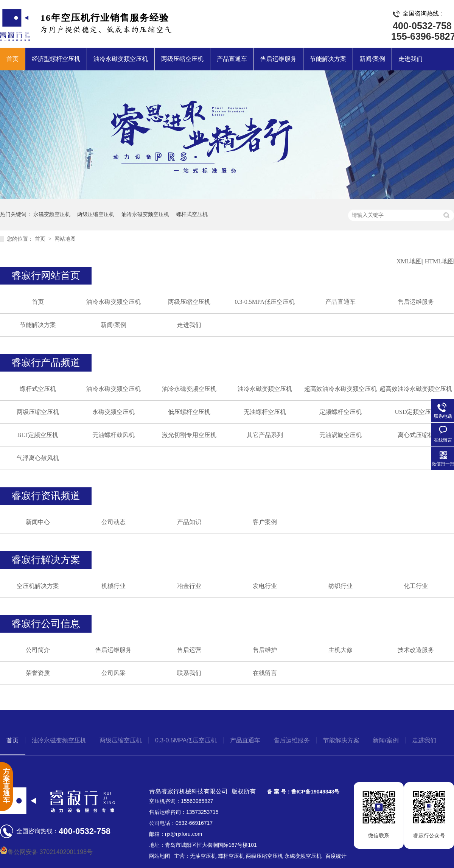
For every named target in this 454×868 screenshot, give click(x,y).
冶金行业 (189, 586)
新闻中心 (38, 522)
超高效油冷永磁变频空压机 (340, 389)
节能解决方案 (328, 59)
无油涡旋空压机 (340, 435)
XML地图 (409, 261)
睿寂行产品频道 (46, 363)
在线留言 (265, 673)
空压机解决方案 (38, 586)
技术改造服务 (416, 650)
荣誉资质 (38, 673)
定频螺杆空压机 (340, 412)
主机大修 (340, 650)
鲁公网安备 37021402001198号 (46, 852)
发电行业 (265, 586)
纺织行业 (340, 586)
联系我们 (189, 673)
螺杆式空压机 (192, 214)
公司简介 (38, 650)
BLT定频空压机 (38, 435)
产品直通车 (232, 59)
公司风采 (113, 673)
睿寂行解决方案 (46, 560)
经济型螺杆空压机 (56, 59)
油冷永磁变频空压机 (121, 59)
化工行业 (416, 586)
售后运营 (189, 650)
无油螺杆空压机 (265, 412)
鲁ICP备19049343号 (316, 792)
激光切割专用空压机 (189, 435)
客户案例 (265, 522)
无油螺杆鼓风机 (113, 435)
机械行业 (113, 586)
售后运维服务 (278, 59)
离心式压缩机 (416, 435)
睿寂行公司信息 (46, 624)
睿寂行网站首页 (46, 276)
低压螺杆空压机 (189, 412)
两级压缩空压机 (182, 59)
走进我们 (410, 59)
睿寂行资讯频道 (46, 496)
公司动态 (113, 522)
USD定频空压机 (416, 412)
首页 (12, 59)
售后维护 (265, 650)
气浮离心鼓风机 (38, 458)
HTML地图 (439, 261)
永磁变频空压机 (52, 214)
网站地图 (65, 239)
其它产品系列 (265, 435)
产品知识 (189, 522)
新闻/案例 (372, 59)
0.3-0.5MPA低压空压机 (265, 302)
